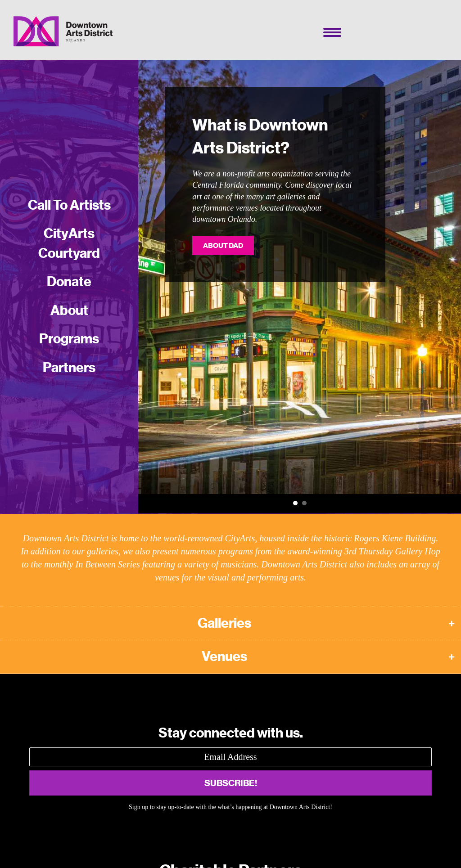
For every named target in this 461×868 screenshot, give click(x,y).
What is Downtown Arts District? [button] (295, 503)
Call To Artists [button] (304, 503)
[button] (230, 623)
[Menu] (332, 32)
